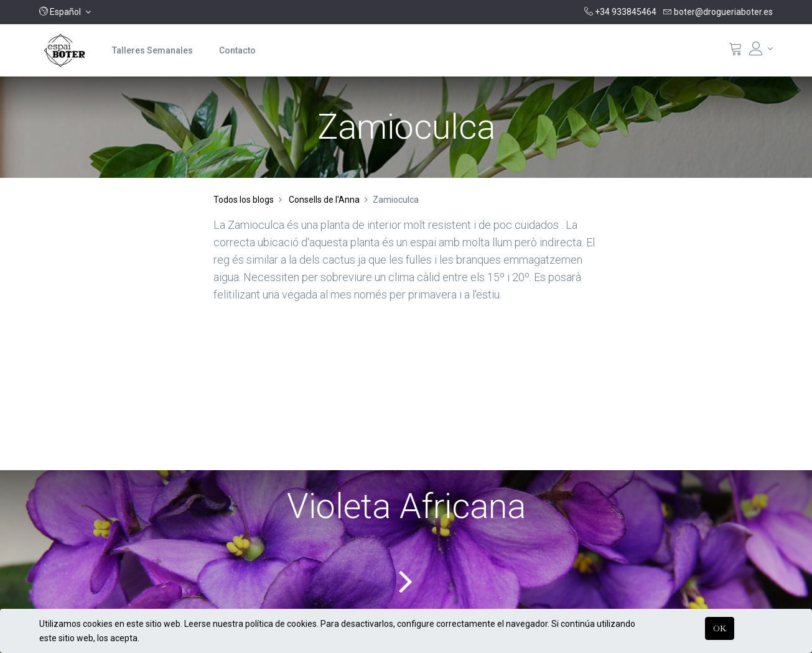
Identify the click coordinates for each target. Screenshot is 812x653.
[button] (65, 12)
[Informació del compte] (761, 49)
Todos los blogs (244, 200)
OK (720, 628)
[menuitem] (152, 50)
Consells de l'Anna (324, 200)
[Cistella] (735, 52)
